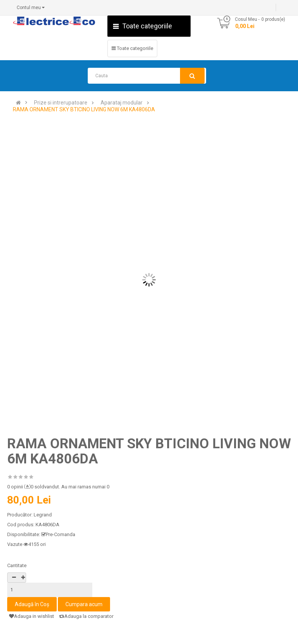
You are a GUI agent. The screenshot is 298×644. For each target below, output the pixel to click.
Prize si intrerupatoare (61, 103)
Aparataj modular (122, 103)
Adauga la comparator (86, 616)
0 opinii (15, 487)
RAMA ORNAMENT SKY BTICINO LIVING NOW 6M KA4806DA (84, 110)
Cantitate (17, 565)
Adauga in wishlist (32, 616)
